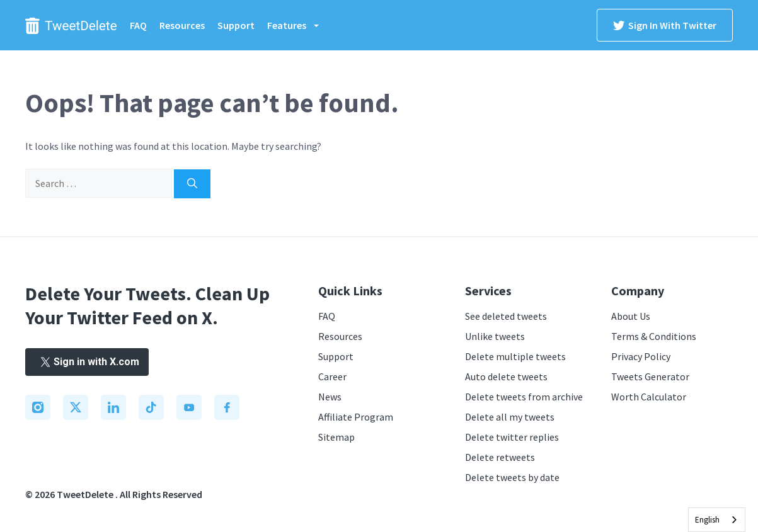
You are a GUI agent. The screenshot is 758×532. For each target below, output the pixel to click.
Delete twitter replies (512, 437)
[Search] (192, 184)
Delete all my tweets (510, 417)
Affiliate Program (356, 417)
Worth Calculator (649, 397)
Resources (182, 25)
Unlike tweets (495, 336)
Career (332, 376)
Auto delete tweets (506, 376)
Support (236, 25)
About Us (631, 316)
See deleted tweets (506, 316)
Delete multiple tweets (515, 356)
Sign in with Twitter (665, 25)
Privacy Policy (641, 356)
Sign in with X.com (87, 362)
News (330, 397)
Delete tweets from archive (524, 397)
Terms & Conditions (654, 336)
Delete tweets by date (512, 477)
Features (299, 25)
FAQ (138, 25)
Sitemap (336, 437)
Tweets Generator (650, 376)
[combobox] (717, 520)
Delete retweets (500, 457)
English (707, 520)
